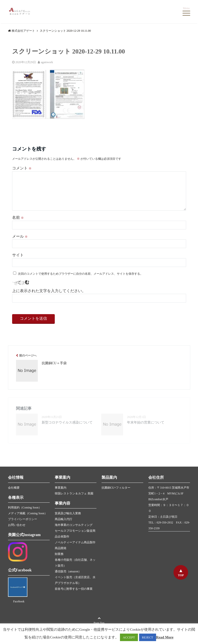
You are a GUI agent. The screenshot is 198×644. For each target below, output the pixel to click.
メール (20, 236)
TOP (181, 575)
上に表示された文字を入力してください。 (49, 291)
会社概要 (14, 488)
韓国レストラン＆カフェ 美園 (74, 493)
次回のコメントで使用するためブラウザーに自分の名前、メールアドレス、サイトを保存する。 (80, 274)
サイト (18, 255)
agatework (47, 62)
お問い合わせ (17, 525)
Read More (165, 637)
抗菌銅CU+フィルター (116, 488)
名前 (18, 217)
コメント (22, 168)
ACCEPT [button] (129, 637)
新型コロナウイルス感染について (67, 422)
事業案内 (61, 488)
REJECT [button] (148, 637)
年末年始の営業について (146, 422)
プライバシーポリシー (23, 519)
